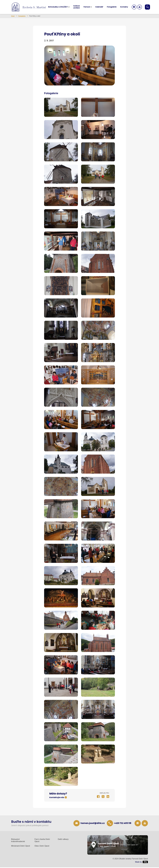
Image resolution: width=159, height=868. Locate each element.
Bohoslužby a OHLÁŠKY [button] (58, 7)
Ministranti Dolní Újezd (21, 847)
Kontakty (124, 7)
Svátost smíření (77, 7)
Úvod (13, 16)
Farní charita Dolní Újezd (42, 841)
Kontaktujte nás (57, 798)
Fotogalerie (112, 7)
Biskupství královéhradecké (18, 841)
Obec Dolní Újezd (42, 847)
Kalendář (100, 7)
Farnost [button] (87, 7)
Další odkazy (63, 840)
